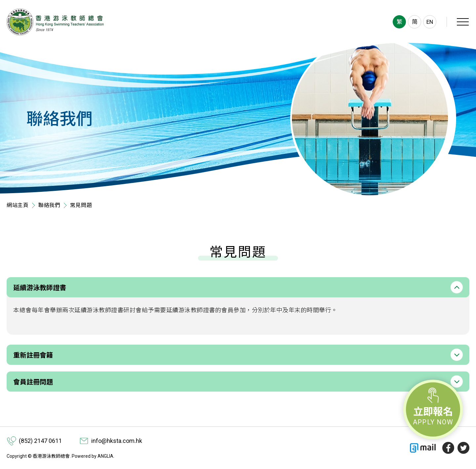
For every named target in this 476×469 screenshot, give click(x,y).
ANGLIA (105, 456)
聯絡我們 (49, 205)
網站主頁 (18, 205)
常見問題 (81, 205)
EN (430, 22)
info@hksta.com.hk (117, 441)
